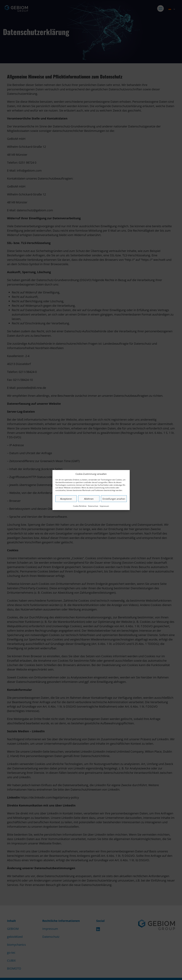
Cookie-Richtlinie (80, 506)
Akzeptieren (66, 499)
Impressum (104, 506)
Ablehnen (89, 499)
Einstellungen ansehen (114, 499)
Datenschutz (93, 506)
